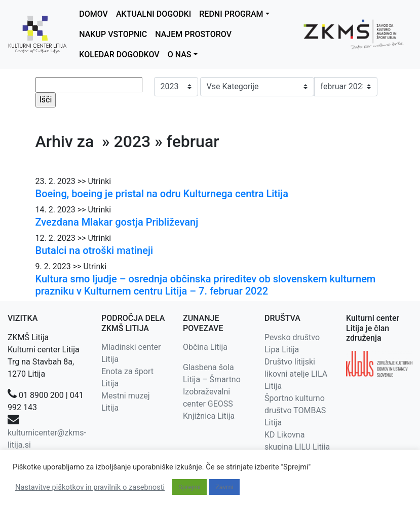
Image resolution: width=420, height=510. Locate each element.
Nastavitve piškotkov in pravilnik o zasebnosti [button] (90, 487)
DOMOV (93, 14)
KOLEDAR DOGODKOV (119, 54)
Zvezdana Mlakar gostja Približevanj (117, 222)
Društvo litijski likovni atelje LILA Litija (296, 374)
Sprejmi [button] (189, 487)
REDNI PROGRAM (231, 14)
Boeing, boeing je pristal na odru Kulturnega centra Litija (162, 194)
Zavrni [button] (224, 487)
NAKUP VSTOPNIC (113, 34)
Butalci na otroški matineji (94, 250)
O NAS (180, 54)
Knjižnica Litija (209, 416)
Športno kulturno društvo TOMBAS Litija (295, 410)
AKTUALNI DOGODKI (154, 14)
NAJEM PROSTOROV (193, 34)
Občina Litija (205, 347)
